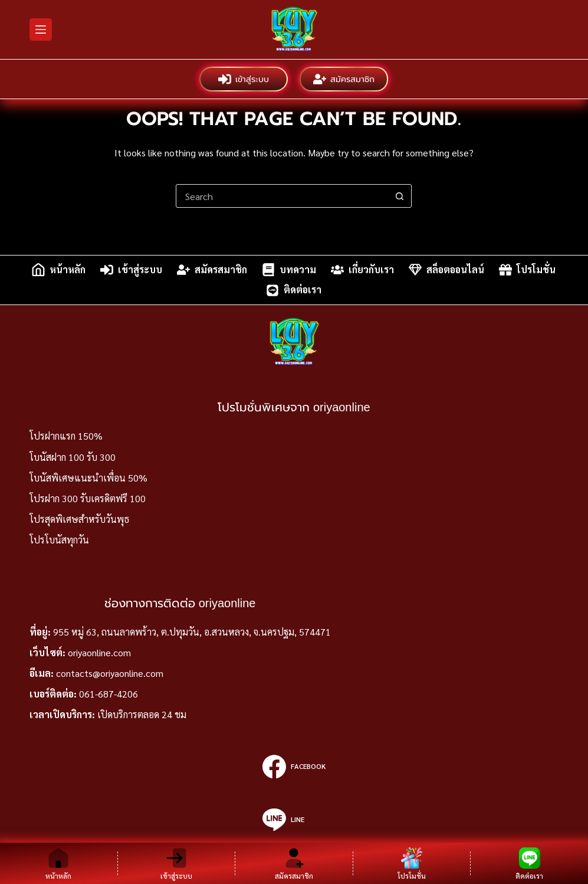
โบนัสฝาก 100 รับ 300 (73, 457)
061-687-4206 (109, 694)
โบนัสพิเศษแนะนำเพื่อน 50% (88, 478)
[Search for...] (282, 196)
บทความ (289, 270)
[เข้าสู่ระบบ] (177, 863)
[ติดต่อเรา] (529, 863)
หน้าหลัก (59, 270)
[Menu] (41, 30)
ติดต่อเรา (294, 290)
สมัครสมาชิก (344, 79)
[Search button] (399, 196)
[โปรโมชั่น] (412, 863)
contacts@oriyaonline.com (110, 673)
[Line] (294, 820)
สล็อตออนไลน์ (446, 270)
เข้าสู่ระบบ (244, 79)
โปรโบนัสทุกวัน (59, 540)
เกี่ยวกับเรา (362, 270)
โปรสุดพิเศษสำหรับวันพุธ (79, 519)
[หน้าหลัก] (59, 863)
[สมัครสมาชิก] (294, 863)
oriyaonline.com (99, 652)
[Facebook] (294, 767)
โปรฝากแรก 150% (66, 436)
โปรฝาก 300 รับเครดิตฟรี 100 (88, 498)
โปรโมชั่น (527, 270)
